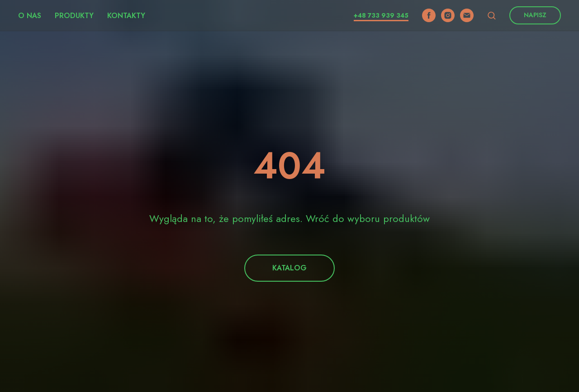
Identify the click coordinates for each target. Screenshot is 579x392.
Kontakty (126, 16)
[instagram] (448, 15)
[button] (491, 15)
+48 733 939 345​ (381, 15)
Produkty (74, 16)
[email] (467, 15)
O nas (30, 16)
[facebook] (429, 15)
